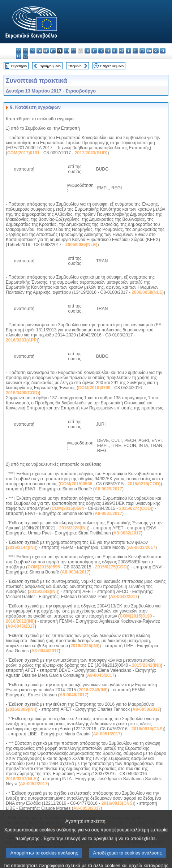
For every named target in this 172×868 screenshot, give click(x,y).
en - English (67, 51)
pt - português (142, 51)
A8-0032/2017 (127, 533)
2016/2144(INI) (22, 547)
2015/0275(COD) (111, 567)
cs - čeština (32, 51)
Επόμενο (74, 66)
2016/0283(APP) (22, 340)
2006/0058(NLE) (148, 292)
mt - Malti (122, 51)
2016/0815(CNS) (148, 729)
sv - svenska (25, 56)
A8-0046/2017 (73, 695)
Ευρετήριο (19, 66)
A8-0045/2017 (101, 675)
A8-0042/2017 (124, 597)
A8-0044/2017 (45, 651)
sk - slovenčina (156, 51)
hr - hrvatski (87, 51)
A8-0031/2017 (108, 514)
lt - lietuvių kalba (108, 51)
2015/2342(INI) (146, 665)
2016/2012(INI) (20, 621)
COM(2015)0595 (44, 567)
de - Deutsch (46, 51)
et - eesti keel (53, 51)
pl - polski (135, 51)
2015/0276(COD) (144, 484)
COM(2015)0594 (68, 508)
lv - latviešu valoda (101, 51)
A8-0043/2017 (21, 626)
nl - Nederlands (128, 51)
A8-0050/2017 (146, 709)
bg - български (19, 51)
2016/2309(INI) (22, 709)
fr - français (74, 51)
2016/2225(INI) (85, 646)
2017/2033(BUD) (91, 153)
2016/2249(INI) (93, 690)
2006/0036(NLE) (81, 245)
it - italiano (94, 51)
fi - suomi (19, 56)
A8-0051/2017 (107, 734)
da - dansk (39, 51)
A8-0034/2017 (76, 572)
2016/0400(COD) (22, 393)
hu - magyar (115, 51)
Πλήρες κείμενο (112, 66)
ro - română (149, 51)
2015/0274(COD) (136, 508)
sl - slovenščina (163, 51)
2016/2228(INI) (74, 528)
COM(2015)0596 (76, 484)
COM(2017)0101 (23, 153)
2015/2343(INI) (44, 592)
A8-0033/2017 (142, 547)
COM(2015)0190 (136, 616)
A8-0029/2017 (108, 489)
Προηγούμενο (50, 66)
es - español (25, 51)
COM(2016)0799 (94, 388)
